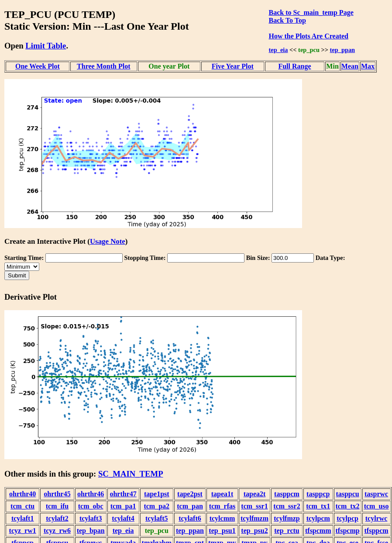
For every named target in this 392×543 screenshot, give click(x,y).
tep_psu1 (222, 531)
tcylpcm (318, 518)
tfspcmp (348, 531)
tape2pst (190, 494)
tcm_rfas (222, 506)
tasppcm (287, 494)
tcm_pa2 (156, 506)
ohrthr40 (22, 494)
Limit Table (46, 46)
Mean (350, 66)
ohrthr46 (91, 494)
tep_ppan (343, 50)
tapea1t (222, 494)
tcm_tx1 (318, 506)
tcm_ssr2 (287, 506)
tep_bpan (91, 531)
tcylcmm (222, 518)
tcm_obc (91, 506)
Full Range (294, 66)
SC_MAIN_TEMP (131, 474)
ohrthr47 (123, 494)
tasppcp (318, 494)
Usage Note (108, 241)
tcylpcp (347, 518)
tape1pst (157, 494)
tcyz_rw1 (23, 531)
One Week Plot (38, 66)
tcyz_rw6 (57, 531)
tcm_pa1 (123, 506)
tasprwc (376, 494)
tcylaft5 (157, 518)
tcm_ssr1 (254, 506)
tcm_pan (190, 506)
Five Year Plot (233, 66)
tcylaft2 (57, 518)
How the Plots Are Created (309, 36)
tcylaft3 (91, 518)
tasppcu (347, 494)
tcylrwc (377, 518)
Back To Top (287, 20)
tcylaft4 (123, 518)
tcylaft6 (190, 518)
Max (368, 66)
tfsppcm (377, 531)
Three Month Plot (103, 66)
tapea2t (255, 494)
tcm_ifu (57, 506)
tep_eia (279, 50)
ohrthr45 (57, 494)
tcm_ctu (22, 506)
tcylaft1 (23, 518)
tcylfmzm (254, 518)
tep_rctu (287, 531)
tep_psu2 (254, 531)
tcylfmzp (287, 518)
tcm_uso (377, 506)
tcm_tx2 (348, 506)
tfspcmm (318, 531)
